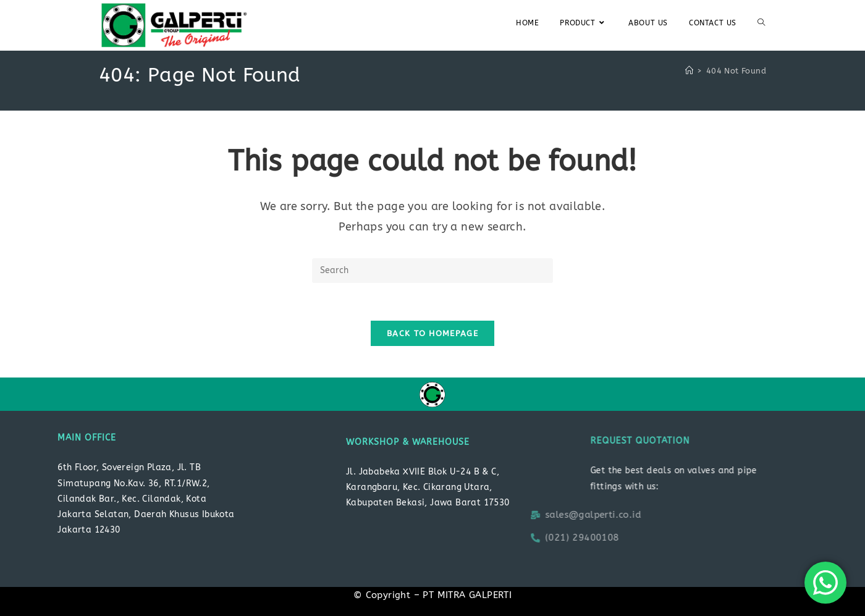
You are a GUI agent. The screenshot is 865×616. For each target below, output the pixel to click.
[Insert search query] (432, 271)
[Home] (689, 71)
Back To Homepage (432, 333)
